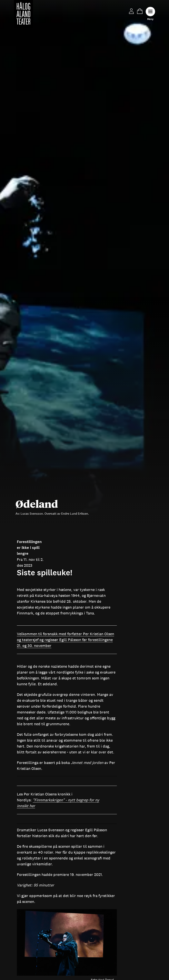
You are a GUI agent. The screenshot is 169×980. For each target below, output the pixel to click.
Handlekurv (140, 11)
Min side (131, 11)
